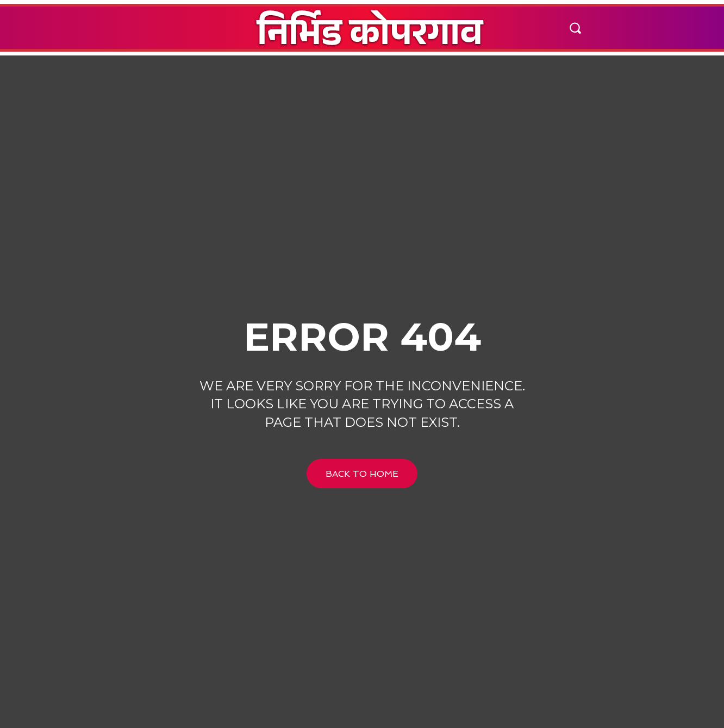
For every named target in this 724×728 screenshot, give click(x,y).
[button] (575, 28)
